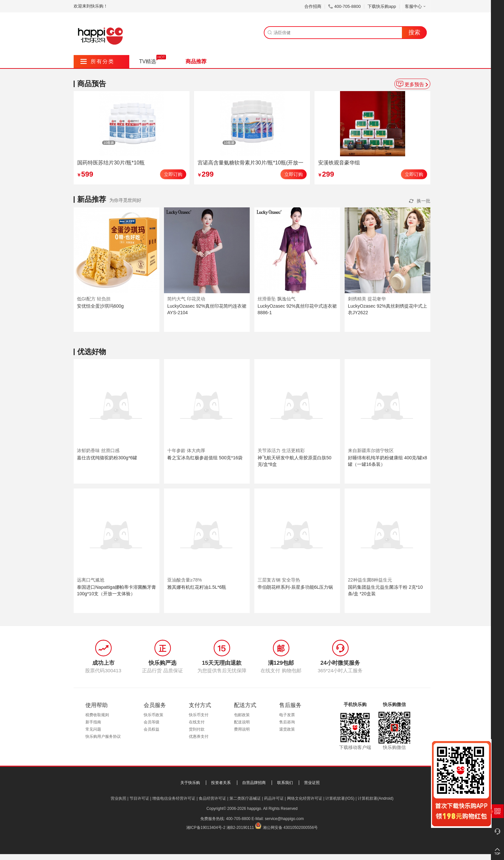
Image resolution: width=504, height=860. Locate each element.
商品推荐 (196, 61)
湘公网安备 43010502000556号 (290, 828)
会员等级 (152, 722)
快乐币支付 (199, 715)
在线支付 (197, 722)
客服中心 (416, 6)
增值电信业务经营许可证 (174, 798)
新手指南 (93, 722)
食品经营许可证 (212, 798)
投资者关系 (221, 783)
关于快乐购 (190, 783)
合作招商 (313, 6)
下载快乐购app (382, 6)
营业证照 (312, 783)
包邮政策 (242, 715)
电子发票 (287, 715)
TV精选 (148, 61)
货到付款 (197, 729)
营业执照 (118, 798)
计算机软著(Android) (376, 798)
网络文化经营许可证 (305, 798)
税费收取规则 (97, 715)
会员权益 (152, 729)
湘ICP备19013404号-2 (206, 828)
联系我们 (285, 783)
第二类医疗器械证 (245, 798)
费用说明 (242, 729)
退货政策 (287, 729)
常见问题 (93, 729)
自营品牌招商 (254, 783)
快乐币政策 (153, 715)
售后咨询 (287, 722)
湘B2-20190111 (240, 828)
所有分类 (97, 61)
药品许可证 (274, 798)
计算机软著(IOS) (340, 798)
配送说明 (242, 722)
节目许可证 (139, 798)
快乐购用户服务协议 (103, 736)
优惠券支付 (199, 736)
